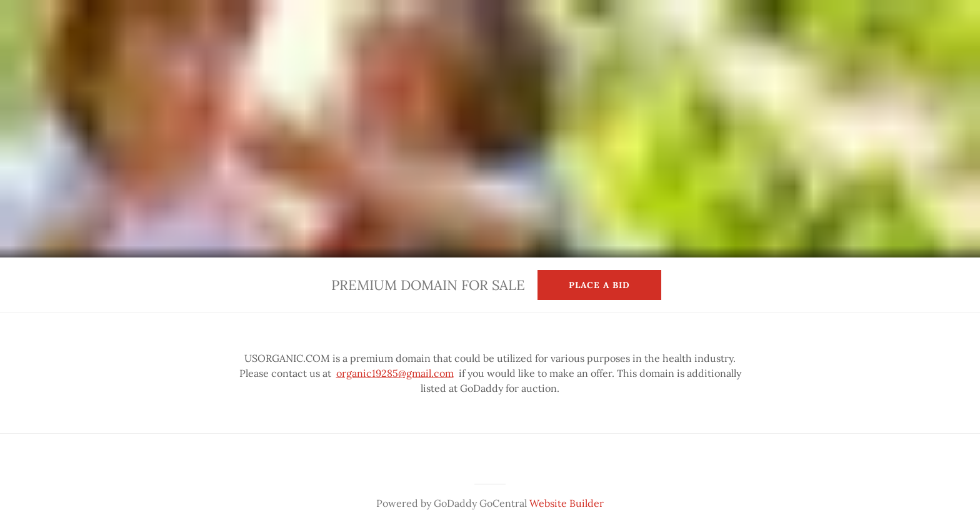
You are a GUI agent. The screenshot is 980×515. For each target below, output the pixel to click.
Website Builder (567, 503)
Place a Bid (599, 285)
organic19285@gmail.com (395, 373)
